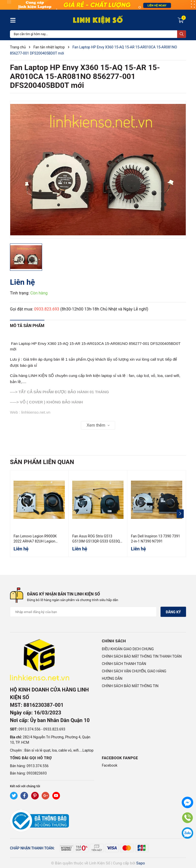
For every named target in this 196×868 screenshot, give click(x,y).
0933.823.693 (47, 309)
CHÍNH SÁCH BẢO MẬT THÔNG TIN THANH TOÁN (142, 656)
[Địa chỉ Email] (83, 612)
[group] (98, 170)
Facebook (110, 765)
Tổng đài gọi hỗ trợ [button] (31, 758)
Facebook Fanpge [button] (120, 758)
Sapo (141, 863)
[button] (180, 514)
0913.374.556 (30, 729)
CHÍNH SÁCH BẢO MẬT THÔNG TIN (130, 686)
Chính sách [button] (114, 641)
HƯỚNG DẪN (112, 679)
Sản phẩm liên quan (42, 462)
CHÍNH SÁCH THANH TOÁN (124, 664)
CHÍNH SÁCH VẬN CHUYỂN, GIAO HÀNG (134, 671)
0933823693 (37, 773)
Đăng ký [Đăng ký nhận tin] (173, 612)
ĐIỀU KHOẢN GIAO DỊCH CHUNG (128, 649)
